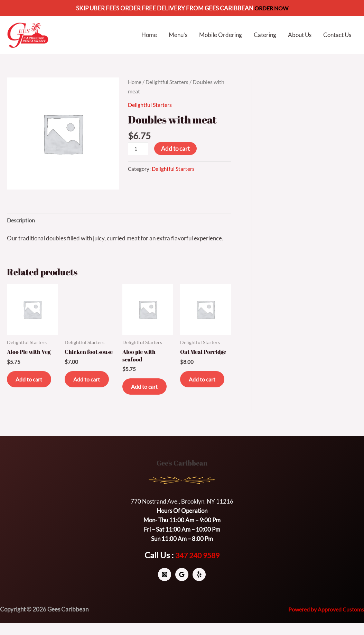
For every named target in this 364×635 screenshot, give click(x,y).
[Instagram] (165, 586)
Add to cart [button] (28, 385)
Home (149, 35)
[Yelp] (199, 586)
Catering (265, 35)
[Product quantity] (139, 149)
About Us (300, 35)
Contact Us (337, 35)
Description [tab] (22, 220)
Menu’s (178, 35)
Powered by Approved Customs (324, 621)
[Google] (182, 586)
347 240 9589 (197, 567)
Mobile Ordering (221, 35)
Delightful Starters (169, 82)
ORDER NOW (271, 8)
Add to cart (176, 149)
